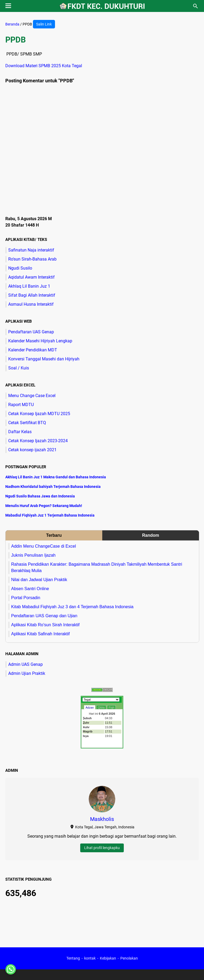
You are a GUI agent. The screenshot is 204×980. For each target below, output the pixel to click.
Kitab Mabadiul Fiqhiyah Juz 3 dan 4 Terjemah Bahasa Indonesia (72, 607)
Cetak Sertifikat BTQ (27, 423)
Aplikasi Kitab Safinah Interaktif (41, 634)
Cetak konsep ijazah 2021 (32, 450)
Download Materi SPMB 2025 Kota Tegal (44, 66)
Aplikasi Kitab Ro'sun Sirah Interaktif (45, 625)
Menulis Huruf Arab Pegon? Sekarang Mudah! (44, 506)
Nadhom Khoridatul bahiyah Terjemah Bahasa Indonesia (53, 487)
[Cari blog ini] (195, 6)
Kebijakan (108, 958)
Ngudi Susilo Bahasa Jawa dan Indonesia (40, 496)
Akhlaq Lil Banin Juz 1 (29, 286)
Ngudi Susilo (20, 268)
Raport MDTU (21, 405)
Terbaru (54, 535)
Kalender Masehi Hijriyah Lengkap (40, 341)
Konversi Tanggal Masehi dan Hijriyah (44, 359)
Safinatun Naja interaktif (31, 250)
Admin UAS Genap (25, 664)
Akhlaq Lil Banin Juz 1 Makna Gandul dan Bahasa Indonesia (56, 477)
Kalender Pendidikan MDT (33, 350)
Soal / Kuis (19, 368)
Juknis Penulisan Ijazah (33, 555)
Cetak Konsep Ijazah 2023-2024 (38, 441)
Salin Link (44, 24)
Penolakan (129, 958)
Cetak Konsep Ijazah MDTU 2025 (39, 414)
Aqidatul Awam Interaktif (31, 277)
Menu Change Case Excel (32, 396)
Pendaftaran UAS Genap (31, 332)
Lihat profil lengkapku (102, 848)
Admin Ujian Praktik (27, 673)
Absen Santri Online (30, 589)
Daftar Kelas (20, 432)
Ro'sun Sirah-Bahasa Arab (32, 259)
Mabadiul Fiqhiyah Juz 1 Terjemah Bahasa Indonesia (50, 515)
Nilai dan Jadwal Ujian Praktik (39, 580)
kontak (90, 958)
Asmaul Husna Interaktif (31, 304)
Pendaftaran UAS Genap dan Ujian (44, 616)
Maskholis (102, 819)
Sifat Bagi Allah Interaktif (32, 295)
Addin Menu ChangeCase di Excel (44, 546)
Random (151, 535)
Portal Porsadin (26, 598)
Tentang (73, 958)
